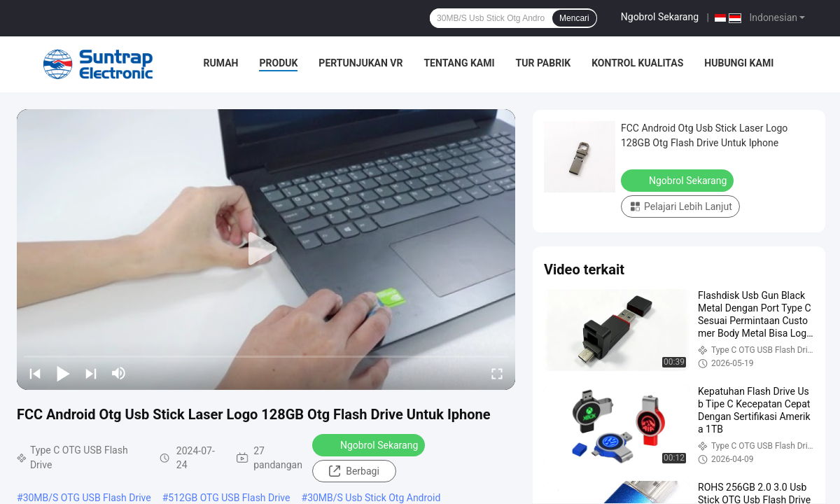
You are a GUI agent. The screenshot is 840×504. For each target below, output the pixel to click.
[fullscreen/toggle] (497, 373)
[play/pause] (63, 373)
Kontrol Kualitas (637, 63)
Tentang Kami (459, 63)
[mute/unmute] (119, 373)
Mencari (574, 18)
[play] (266, 249)
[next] (91, 373)
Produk (278, 63)
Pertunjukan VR (360, 63)
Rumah (221, 63)
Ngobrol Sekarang (660, 17)
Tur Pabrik (544, 63)
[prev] (35, 373)
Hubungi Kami (739, 63)
